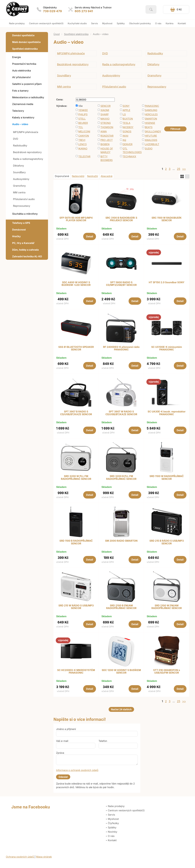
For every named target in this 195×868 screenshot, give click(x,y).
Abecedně (107, 176)
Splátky (112, 827)
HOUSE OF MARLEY (107, 150)
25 (178, 169)
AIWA (104, 131)
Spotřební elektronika (76, 34)
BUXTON (128, 119)
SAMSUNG (151, 110)
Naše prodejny (116, 806)
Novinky (113, 832)
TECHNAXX (129, 156)
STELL (82, 119)
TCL (81, 127)
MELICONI (84, 131)
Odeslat (63, 777)
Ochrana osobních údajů (20, 857)
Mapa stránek (44, 857)
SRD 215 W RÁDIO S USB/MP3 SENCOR (76, 607)
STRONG (106, 123)
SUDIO (149, 149)
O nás (111, 836)
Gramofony (154, 75)
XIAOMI (105, 110)
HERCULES (151, 114)
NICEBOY (128, 127)
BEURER (83, 123)
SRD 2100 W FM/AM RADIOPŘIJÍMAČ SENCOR (167, 607)
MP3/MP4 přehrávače (71, 53)
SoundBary (64, 75)
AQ (124, 140)
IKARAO (83, 149)
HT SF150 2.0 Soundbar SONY (167, 282)
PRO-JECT (107, 140)
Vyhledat (151, 9)
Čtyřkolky (113, 823)
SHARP (105, 114)
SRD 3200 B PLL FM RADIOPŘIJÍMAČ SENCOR (121, 478)
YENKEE (83, 110)
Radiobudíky (155, 53)
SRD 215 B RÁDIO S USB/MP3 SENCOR (167, 542)
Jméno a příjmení (66, 729)
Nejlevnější (78, 176)
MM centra (64, 87)
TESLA (126, 123)
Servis (111, 815)
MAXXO (105, 119)
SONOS (127, 131)
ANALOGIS (151, 140)
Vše (80, 106)
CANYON (84, 136)
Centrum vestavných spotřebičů (126, 810)
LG (124, 114)
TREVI (82, 140)
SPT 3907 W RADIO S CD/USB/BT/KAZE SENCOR (121, 413)
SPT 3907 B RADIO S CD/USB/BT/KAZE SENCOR (76, 413)
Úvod (57, 34)
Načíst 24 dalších (121, 709)
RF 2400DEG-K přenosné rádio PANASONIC (121, 348)
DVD (105, 53)
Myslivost (113, 819)
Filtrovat (175, 129)
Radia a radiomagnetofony (119, 64)
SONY (126, 106)
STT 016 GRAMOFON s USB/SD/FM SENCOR (167, 672)
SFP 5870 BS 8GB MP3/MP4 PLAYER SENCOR (76, 219)
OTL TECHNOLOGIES (131, 150)
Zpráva (60, 753)
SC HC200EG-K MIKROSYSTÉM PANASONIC (76, 672)
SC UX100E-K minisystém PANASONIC (167, 348)
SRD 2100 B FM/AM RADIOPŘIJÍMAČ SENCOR (121, 607)
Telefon (103, 741)
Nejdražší (93, 176)
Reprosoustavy (157, 87)
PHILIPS (83, 114)
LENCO (82, 144)
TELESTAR (84, 156)
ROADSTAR (107, 136)
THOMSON (107, 127)
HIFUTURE (151, 136)
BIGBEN (105, 144)
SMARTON (151, 119)
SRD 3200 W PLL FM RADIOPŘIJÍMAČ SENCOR (76, 478)
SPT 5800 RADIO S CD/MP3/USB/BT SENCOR (121, 284)
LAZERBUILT (152, 144)
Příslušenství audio (114, 87)
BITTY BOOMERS (107, 158)
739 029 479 (53, 11)
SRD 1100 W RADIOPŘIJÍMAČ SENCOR (167, 478)
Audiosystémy (111, 75)
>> (184, 169)
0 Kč (179, 9)
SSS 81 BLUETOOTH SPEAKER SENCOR (76, 348)
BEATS (149, 127)
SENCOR (106, 106)
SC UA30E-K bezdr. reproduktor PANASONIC (167, 413)
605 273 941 (84, 11)
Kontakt (112, 840)
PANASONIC (152, 106)
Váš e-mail (62, 741)
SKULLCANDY (153, 131)
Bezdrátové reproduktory (73, 64)
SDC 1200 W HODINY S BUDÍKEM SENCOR (121, 672)
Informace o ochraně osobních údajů (77, 770)
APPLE (126, 110)
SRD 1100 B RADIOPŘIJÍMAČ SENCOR (76, 542)
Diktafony (153, 64)
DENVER (128, 144)
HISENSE (150, 123)
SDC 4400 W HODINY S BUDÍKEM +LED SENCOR (76, 284)
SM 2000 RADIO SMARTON (121, 541)
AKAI (125, 136)
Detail (90, 236)
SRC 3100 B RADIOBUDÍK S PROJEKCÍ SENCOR (121, 219)
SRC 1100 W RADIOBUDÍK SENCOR (167, 219)
